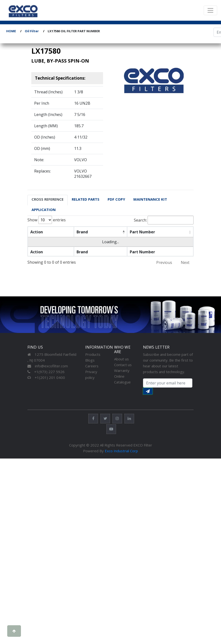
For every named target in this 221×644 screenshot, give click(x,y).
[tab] (48, 200)
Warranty (122, 370)
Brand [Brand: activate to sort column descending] (77, 232)
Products (93, 354)
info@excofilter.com (48, 366)
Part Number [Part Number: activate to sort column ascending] (130, 232)
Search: (164, 220)
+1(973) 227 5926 (46, 372)
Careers (92, 366)
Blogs (90, 360)
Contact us (123, 365)
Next (185, 262)
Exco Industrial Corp (121, 451)
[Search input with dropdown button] (168, 383)
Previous (164, 262)
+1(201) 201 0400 (46, 377)
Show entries (47, 220)
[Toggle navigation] (210, 10)
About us (121, 359)
